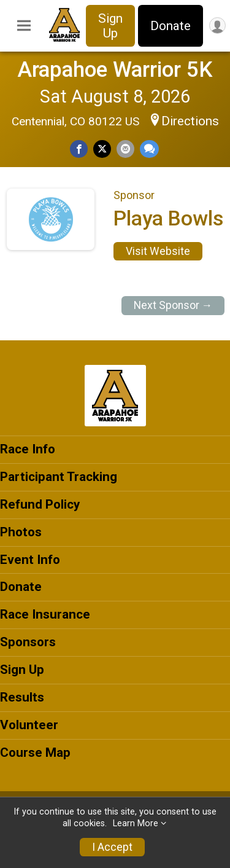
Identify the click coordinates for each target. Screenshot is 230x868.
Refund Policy (40, 504)
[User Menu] (217, 25)
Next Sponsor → (173, 305)
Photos (21, 532)
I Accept (112, 847)
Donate (171, 26)
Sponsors (28, 642)
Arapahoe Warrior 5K (115, 69)
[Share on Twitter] (102, 149)
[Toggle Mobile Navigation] (24, 26)
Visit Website (158, 251)
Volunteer (29, 725)
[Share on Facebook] (79, 149)
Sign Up (110, 26)
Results (22, 697)
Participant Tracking (59, 477)
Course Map (35, 753)
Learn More (136, 823)
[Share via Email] (125, 149)
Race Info (28, 449)
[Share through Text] (149, 149)
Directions (190, 121)
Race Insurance (45, 614)
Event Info (30, 560)
